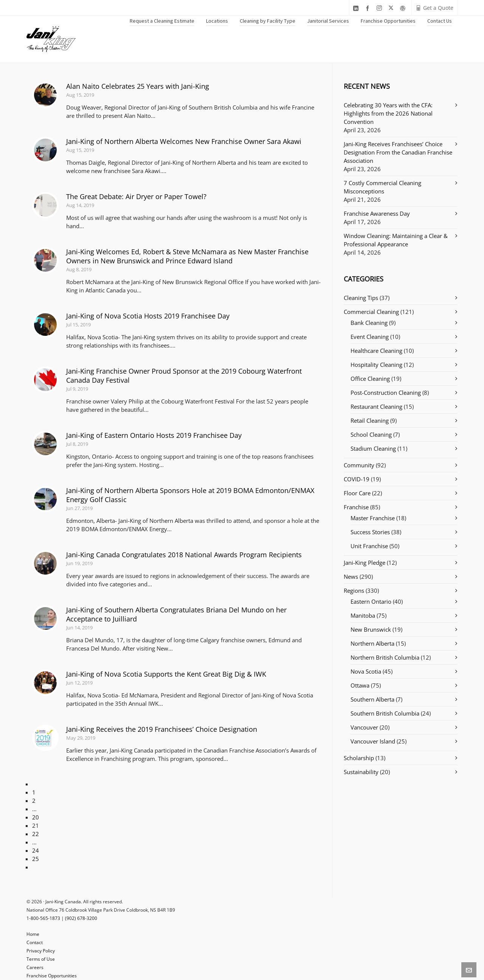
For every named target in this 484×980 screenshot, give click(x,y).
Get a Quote (434, 8)
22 (36, 834)
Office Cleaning (370, 379)
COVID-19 (357, 479)
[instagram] (380, 8)
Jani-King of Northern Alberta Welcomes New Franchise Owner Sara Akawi (184, 141)
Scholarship (359, 758)
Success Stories (370, 532)
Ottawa (360, 685)
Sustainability (361, 772)
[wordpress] (404, 8)
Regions (354, 590)
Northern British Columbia (385, 657)
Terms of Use (41, 959)
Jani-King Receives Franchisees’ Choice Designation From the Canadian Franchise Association (398, 152)
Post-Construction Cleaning (386, 393)
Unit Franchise (369, 546)
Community (359, 465)
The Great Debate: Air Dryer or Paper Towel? (136, 196)
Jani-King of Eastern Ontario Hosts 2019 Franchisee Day (154, 435)
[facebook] (369, 8)
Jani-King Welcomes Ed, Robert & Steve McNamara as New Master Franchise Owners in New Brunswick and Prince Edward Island (187, 256)
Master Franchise (373, 518)
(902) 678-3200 (81, 918)
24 (36, 850)
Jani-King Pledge (365, 563)
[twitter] (392, 8)
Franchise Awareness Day (377, 213)
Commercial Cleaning (371, 312)
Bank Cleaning (369, 323)
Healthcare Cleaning (376, 351)
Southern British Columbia (385, 713)
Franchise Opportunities (52, 976)
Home (33, 934)
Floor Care (357, 493)
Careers (35, 967)
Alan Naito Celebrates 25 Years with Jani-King (138, 86)
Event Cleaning (370, 337)
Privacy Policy (41, 951)
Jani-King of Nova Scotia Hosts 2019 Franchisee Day (148, 316)
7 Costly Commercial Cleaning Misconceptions (382, 187)
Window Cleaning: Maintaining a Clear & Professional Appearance (396, 240)
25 (36, 859)
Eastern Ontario (371, 601)
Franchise (356, 507)
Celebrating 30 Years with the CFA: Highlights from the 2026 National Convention (388, 113)
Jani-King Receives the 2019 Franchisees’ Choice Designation (162, 729)
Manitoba (363, 615)
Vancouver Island (373, 741)
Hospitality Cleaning (376, 365)
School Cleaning (371, 434)
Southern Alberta (372, 699)
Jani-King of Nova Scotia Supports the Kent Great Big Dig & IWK (166, 674)
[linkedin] (357, 8)
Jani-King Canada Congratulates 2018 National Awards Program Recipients (184, 555)
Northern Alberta (372, 643)
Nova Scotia (366, 671)
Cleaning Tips (361, 298)
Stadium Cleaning (373, 448)
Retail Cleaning (370, 420)
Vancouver (364, 727)
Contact (35, 942)
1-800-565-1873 (43, 918)
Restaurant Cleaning (376, 407)
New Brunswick (371, 629)
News (351, 577)
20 (36, 817)
